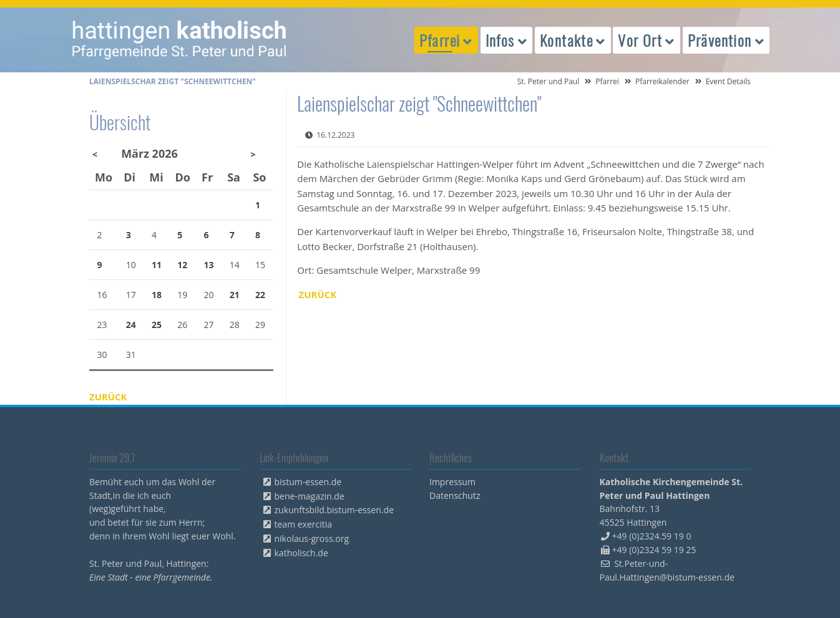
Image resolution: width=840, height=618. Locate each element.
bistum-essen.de (308, 482)
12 (182, 265)
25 (157, 325)
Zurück (318, 294)
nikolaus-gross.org (312, 538)
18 (157, 295)
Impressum (452, 482)
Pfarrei (607, 81)
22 (260, 295)
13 (209, 265)
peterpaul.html (180, 40)
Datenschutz (455, 495)
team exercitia (304, 524)
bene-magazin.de (310, 496)
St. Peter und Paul (549, 81)
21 (235, 295)
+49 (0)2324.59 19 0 (652, 536)
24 (131, 325)
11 (157, 265)
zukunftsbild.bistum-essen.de (335, 510)
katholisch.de (301, 553)
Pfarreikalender (662, 81)
